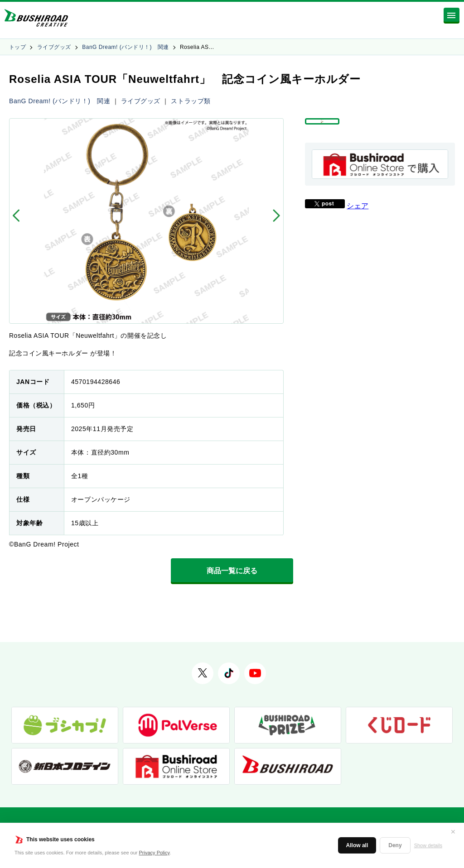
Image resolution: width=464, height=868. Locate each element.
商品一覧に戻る (232, 571)
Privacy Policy (155, 853)
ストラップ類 (191, 101)
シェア (358, 226)
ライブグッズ (54, 47)
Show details (428, 845)
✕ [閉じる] (453, 832)
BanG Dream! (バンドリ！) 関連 (125, 47)
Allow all (357, 845)
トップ (17, 47)
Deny (395, 845)
